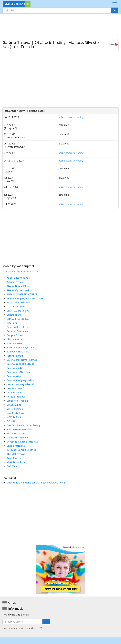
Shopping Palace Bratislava (22, 442)
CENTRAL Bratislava (18, 311)
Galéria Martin (15, 368)
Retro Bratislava (16, 433)
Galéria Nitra (14, 376)
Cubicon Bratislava (17, 327)
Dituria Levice (14, 339)
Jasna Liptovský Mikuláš (20, 384)
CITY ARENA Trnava (18, 319)
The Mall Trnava (16, 454)
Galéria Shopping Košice (20, 380)
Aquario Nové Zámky (19, 278)
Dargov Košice (15, 335)
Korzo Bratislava (16, 397)
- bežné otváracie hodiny (36, 483)
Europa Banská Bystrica (20, 347)
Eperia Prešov (14, 343)
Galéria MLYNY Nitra (18, 372)
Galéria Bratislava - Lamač (22, 360)
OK (115, 10)
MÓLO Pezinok (15, 409)
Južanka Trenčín (16, 388)
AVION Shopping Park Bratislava (25, 298)
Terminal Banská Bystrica (21, 450)
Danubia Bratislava (18, 331)
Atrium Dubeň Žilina (18, 286)
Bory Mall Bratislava (18, 302)
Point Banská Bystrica (19, 429)
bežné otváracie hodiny (71, 117)
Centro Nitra (14, 315)
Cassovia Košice (15, 307)
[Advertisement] (60, 25)
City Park (12, 323)
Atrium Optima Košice (19, 290)
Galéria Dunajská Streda (20, 364)
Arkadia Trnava (15, 282)
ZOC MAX (12, 466)
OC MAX (11, 421)
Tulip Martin (14, 458)
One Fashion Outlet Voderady (24, 425)
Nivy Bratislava (15, 413)
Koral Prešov (14, 393)
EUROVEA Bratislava (18, 352)
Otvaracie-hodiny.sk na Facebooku (22, 628)
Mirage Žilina (14, 405)
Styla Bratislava (16, 446)
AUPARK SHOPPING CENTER (22, 294)
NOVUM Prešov (15, 417)
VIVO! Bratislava (16, 462)
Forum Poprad (15, 356)
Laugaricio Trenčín (17, 401)
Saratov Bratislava (17, 438)
